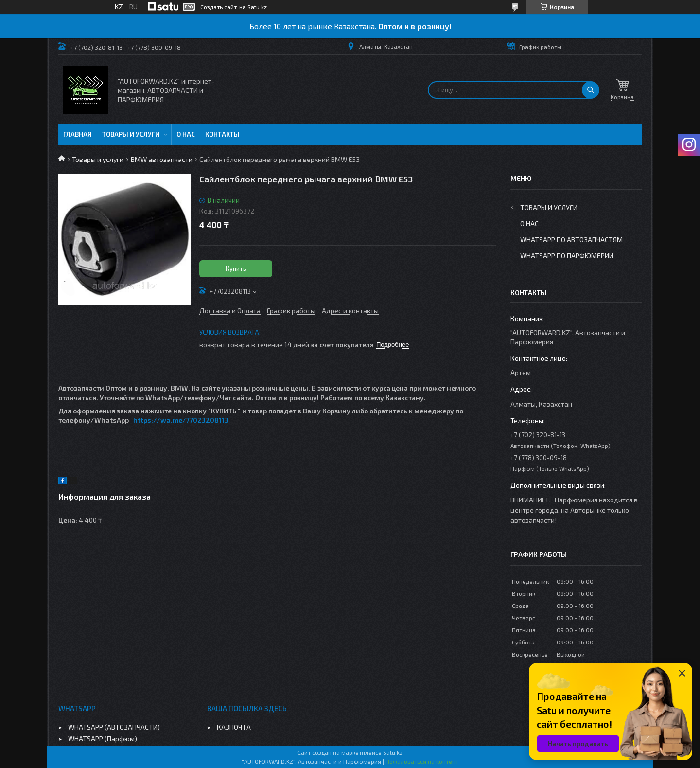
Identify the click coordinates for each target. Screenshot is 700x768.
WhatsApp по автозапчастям (571, 240)
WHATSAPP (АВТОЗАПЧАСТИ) (114, 727)
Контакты (222, 134)
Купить (236, 268)
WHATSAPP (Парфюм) (103, 739)
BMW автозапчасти (162, 159)
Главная (78, 134)
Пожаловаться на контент (422, 761)
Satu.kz (393, 752)
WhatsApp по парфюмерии (567, 256)
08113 (219, 420)
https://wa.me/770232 (172, 420)
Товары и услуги (131, 134)
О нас (186, 134)
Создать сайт (219, 7)
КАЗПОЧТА (234, 727)
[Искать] (591, 90)
